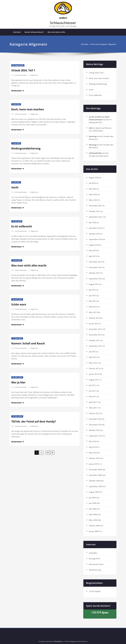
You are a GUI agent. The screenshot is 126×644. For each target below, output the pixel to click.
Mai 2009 (93, 507)
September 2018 (96, 239)
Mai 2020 (93, 222)
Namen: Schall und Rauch (29, 342)
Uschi (15, 187)
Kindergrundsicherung (27, 148)
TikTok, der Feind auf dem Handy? (34, 420)
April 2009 (93, 512)
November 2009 (96, 473)
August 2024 (94, 177)
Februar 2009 (94, 523)
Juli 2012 (92, 350)
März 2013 (93, 311)
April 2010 (93, 445)
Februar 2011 (94, 412)
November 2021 (96, 205)
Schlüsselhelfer (95, 153)
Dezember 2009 (95, 468)
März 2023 (93, 200)
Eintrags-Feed (94, 556)
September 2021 (96, 216)
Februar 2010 (94, 456)
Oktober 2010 (95, 428)
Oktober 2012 (95, 339)
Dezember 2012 (95, 328)
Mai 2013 (93, 300)
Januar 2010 (94, 462)
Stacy (73, 639)
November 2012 (96, 334)
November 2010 (96, 423)
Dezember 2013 (95, 261)
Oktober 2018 (95, 233)
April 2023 (93, 194)
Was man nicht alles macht (30, 265)
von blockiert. (100, 612)
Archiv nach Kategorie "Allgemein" (103, 44)
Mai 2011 (93, 395)
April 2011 (93, 401)
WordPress (59, 639)
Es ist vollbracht (22, 226)
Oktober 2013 (95, 272)
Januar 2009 (94, 529)
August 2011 (94, 378)
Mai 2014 (93, 250)
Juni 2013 (93, 294)
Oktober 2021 (95, 211)
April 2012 (93, 356)
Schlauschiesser (63, 23)
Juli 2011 (92, 384)
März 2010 (93, 451)
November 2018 (96, 227)
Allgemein (35, 75)
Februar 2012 (94, 367)
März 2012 (93, 361)
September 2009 (96, 484)
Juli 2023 (92, 183)
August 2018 (94, 244)
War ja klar (19, 381)
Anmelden (93, 551)
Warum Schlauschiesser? (34, 32)
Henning (93, 136)
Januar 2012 (94, 373)
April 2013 (93, 306)
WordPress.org (95, 567)
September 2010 (96, 434)
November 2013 (96, 267)
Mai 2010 (93, 440)
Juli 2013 (92, 289)
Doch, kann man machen (28, 109)
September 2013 (96, 278)
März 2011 (93, 406)
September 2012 (96, 345)
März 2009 (93, 518)
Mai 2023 (93, 188)
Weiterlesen (17, 91)
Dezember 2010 (95, 417)
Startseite (17, 32)
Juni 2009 (93, 501)
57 (48, 451)
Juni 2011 (93, 389)
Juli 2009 (92, 496)
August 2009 (94, 490)
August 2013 (94, 283)
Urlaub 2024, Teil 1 (24, 70)
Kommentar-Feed (96, 562)
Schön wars (19, 304)
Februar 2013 (94, 317)
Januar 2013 (94, 322)
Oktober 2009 (95, 479)
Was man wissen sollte (56, 32)
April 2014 (93, 255)
